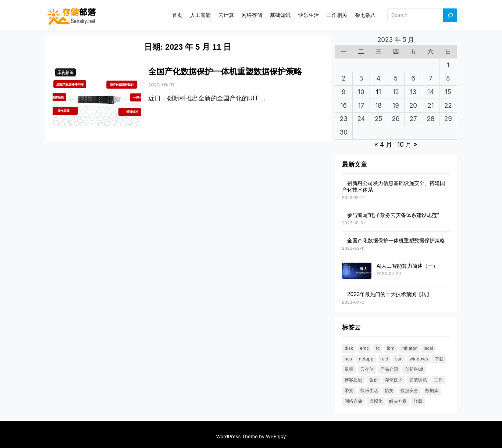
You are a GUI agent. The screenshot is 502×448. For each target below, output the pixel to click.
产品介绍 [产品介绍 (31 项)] (389, 369)
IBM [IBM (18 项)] (391, 348)
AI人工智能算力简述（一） (407, 266)
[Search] (450, 15)
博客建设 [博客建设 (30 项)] (353, 380)
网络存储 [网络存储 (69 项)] (353, 401)
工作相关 (65, 74)
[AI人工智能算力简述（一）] (357, 271)
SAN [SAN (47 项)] (399, 359)
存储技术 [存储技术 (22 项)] (394, 380)
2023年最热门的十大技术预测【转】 (390, 294)
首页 (177, 15)
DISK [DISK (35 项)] (349, 348)
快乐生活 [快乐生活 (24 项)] (369, 390)
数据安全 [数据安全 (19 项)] (409, 390)
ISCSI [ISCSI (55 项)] (428, 348)
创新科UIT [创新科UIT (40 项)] (414, 369)
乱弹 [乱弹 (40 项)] (349, 369)
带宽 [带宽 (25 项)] (349, 390)
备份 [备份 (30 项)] (374, 380)
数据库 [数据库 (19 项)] (432, 390)
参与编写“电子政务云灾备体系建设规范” (393, 215)
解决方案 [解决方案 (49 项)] (398, 401)
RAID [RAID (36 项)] (384, 359)
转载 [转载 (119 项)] (418, 401)
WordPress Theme (237, 436)
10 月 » (407, 145)
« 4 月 (383, 145)
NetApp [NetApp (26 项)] (366, 359)
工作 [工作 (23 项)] (438, 380)
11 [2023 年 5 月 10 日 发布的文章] (378, 92)
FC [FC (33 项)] (378, 348)
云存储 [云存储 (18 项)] (367, 369)
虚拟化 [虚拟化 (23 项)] (376, 401)
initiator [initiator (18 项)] (409, 348)
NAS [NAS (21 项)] (348, 359)
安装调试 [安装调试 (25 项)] (418, 380)
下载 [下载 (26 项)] (439, 359)
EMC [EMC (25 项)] (364, 348)
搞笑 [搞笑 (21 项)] (389, 390)
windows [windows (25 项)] (419, 359)
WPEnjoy (276, 436)
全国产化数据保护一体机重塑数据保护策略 (225, 72)
